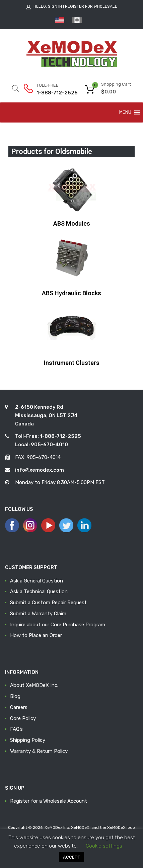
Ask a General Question (37, 581)
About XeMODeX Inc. (34, 685)
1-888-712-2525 (53, 93)
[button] (125, 112)
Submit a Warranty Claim (38, 614)
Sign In (55, 6)
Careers (19, 707)
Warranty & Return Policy (39, 751)
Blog (15, 696)
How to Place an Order (36, 635)
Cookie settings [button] (104, 846)
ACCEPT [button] (71, 857)
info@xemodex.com (40, 470)
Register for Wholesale (91, 6)
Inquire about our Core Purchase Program (58, 625)
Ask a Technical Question (39, 591)
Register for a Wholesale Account (49, 801)
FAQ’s (16, 729)
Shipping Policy (28, 740)
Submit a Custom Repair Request (48, 603)
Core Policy (23, 718)
